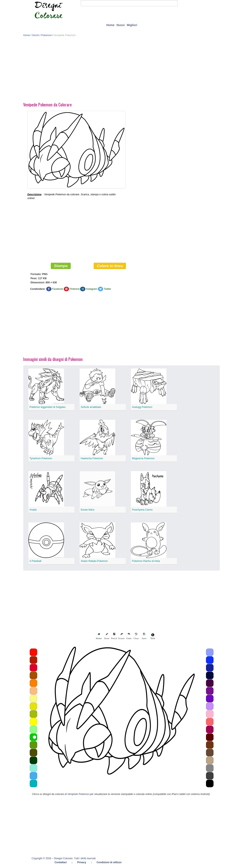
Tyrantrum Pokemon (41, 458)
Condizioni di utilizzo (109, 862)
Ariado (33, 510)
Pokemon (47, 35)
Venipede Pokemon (78, 794)
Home (110, 25)
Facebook (58, 289)
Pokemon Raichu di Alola (146, 561)
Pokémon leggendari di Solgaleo (48, 407)
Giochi (36, 35)
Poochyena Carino (142, 510)
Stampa (61, 266)
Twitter (107, 289)
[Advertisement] (121, 71)
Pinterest (75, 289)
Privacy (82, 862)
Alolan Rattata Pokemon (94, 561)
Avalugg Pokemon (142, 407)
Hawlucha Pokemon (92, 458)
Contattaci (61, 862)
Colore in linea (110, 266)
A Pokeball (35, 561)
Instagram (91, 289)
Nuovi (121, 25)
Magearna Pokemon (143, 458)
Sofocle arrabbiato (91, 407)
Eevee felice (88, 510)
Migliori (132, 25)
